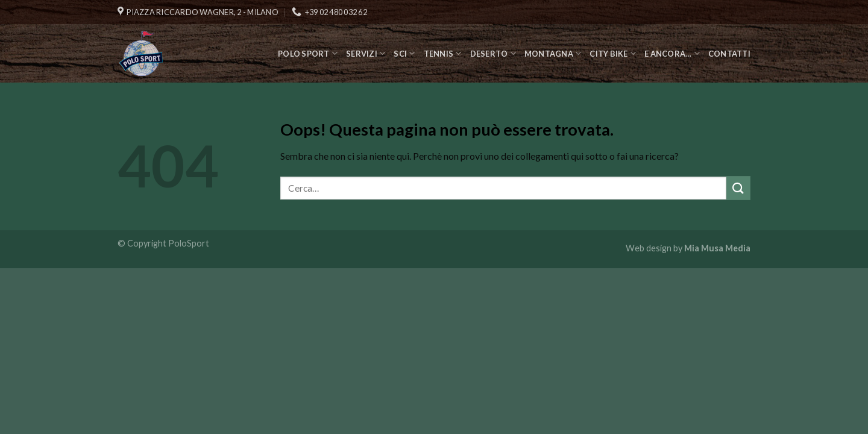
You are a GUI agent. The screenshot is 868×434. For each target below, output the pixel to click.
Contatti (729, 54)
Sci (404, 53)
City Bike (613, 53)
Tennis (443, 53)
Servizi (366, 53)
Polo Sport (308, 53)
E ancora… (672, 53)
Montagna (553, 53)
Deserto (493, 53)
